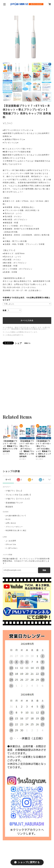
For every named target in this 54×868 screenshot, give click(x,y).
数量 (5, 310)
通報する (28, 343)
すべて (8, 480)
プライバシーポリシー (14, 527)
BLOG (8, 519)
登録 (44, 570)
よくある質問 (11, 541)
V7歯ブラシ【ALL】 (14, 491)
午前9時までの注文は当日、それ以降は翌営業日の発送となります (27, 299)
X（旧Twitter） (12, 548)
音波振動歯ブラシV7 (14, 503)
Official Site (11, 544)
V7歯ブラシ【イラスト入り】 (18, 499)
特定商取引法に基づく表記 (16, 530)
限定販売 (9, 507)
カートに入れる (27, 320)
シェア (18, 343)
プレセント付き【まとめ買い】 (19, 495)
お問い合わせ (11, 523)
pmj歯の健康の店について (16, 516)
